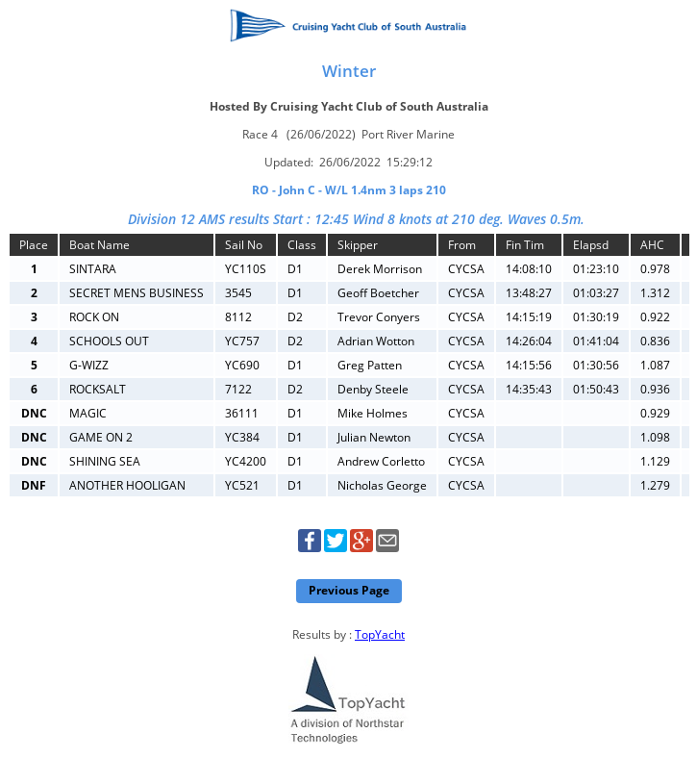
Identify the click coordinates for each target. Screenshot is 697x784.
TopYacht (380, 634)
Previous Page (349, 590)
